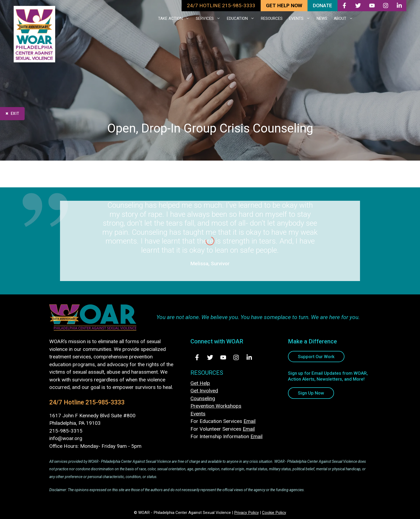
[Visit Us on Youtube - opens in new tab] (223, 357)
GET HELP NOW (284, 5)
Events (198, 414)
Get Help (200, 383)
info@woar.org (66, 438)
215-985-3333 (105, 402)
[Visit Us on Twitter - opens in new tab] (210, 357)
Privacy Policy (246, 513)
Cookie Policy (274, 513)
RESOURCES (272, 18)
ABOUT (345, 18)
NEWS (322, 18)
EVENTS (301, 18)
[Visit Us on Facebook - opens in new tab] (197, 357)
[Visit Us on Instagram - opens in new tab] (236, 357)
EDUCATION (242, 18)
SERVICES (210, 18)
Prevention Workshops (216, 406)
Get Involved (204, 391)
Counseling (203, 398)
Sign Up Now (311, 393)
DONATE (322, 5)
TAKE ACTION (175, 18)
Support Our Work (316, 357)
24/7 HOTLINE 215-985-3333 (221, 5)
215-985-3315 (66, 431)
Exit (15, 113)
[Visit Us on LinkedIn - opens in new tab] (249, 357)
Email (250, 421)
